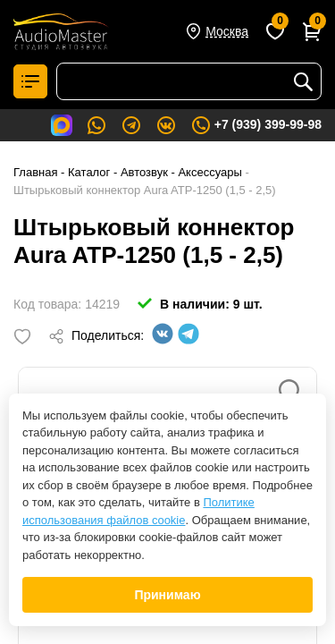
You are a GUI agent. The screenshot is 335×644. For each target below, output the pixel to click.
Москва (227, 31)
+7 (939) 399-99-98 (256, 125)
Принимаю (167, 595)
